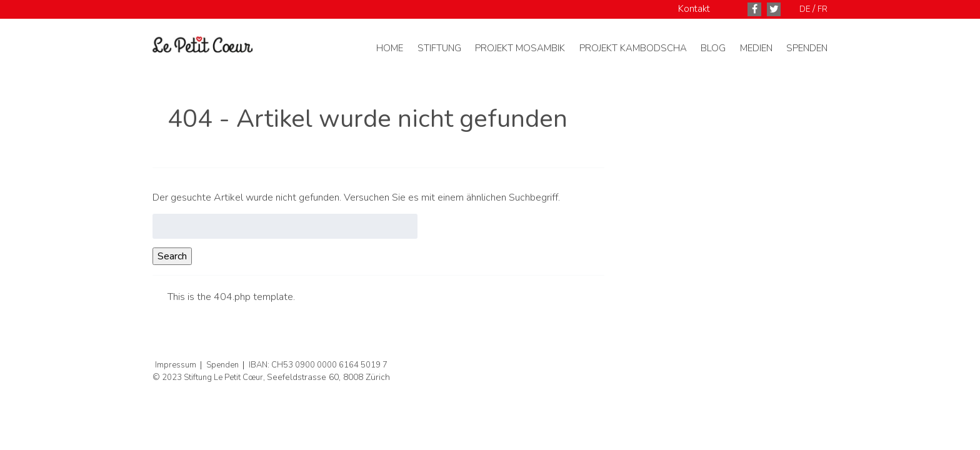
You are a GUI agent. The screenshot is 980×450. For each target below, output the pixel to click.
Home (390, 48)
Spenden (807, 48)
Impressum (176, 365)
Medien (756, 48)
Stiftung (439, 48)
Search (172, 256)
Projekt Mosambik (520, 48)
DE (805, 9)
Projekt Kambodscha (633, 48)
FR (822, 9)
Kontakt (694, 9)
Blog (713, 48)
